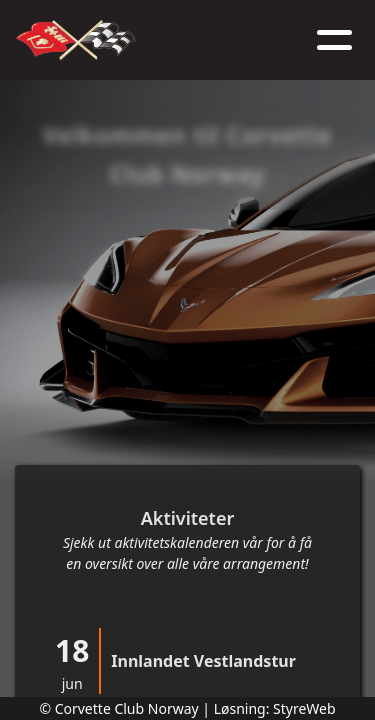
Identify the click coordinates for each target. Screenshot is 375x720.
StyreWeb (304, 708)
